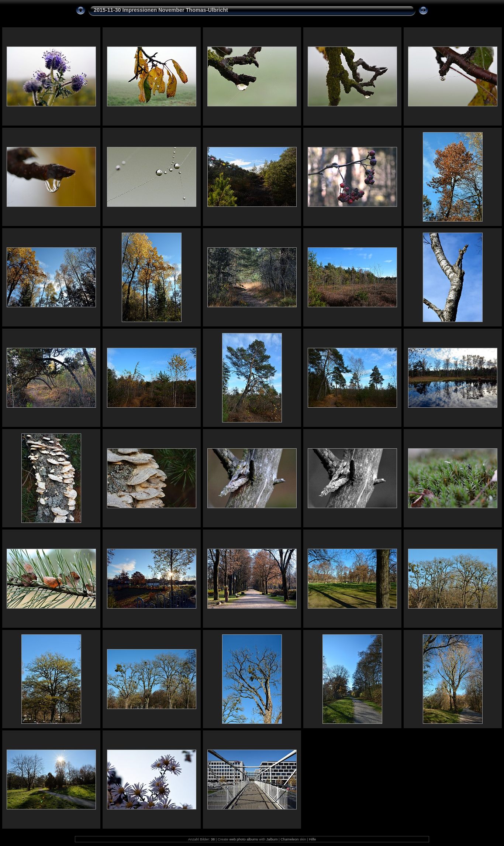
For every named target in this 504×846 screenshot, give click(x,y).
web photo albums (244, 839)
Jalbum (272, 839)
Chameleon (290, 839)
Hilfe (312, 839)
